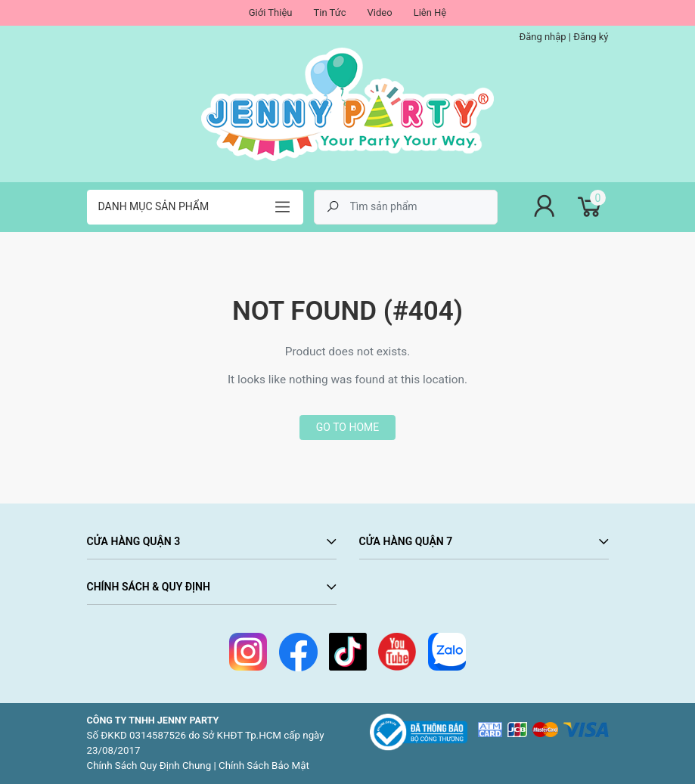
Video (380, 12)
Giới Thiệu (271, 12)
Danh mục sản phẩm (154, 206)
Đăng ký (591, 37)
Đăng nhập (542, 37)
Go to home (347, 427)
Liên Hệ (430, 12)
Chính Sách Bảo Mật (264, 765)
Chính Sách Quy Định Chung (149, 765)
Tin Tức (329, 12)
